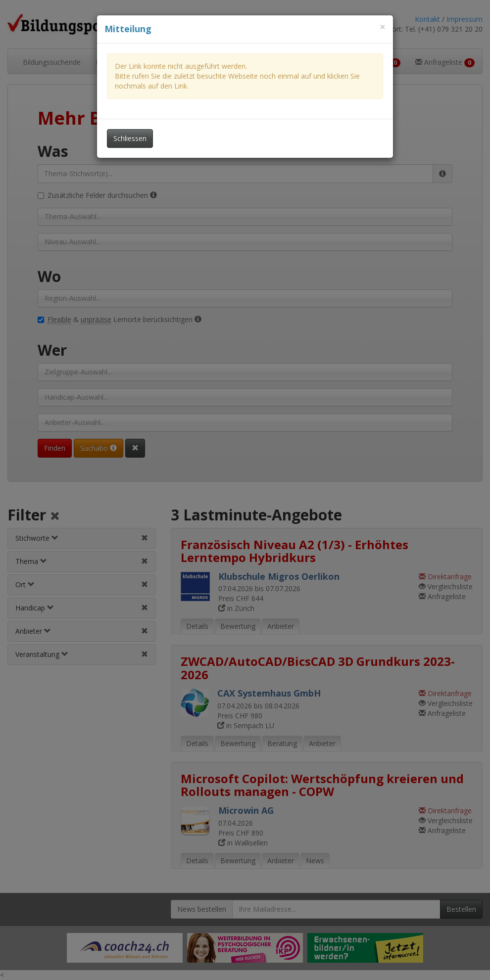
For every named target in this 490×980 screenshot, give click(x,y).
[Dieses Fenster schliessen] (383, 27)
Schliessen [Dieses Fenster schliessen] (130, 138)
